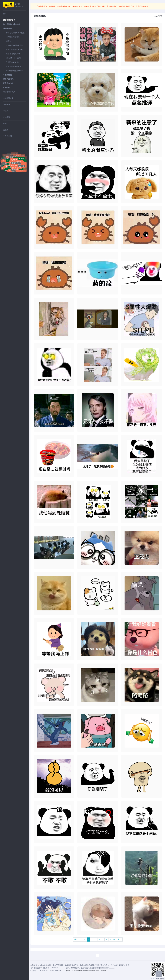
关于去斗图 (7, 136)
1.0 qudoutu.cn (68, 970)
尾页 (119, 939)
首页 (5, 14)
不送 (11, 170)
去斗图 (20, 5)
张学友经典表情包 (13, 37)
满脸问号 (6, 164)
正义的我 (13, 157)
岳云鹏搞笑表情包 (13, 62)
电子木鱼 (7, 105)
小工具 (6, 111)
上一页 (83, 939)
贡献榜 (6, 130)
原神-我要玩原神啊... (14, 54)
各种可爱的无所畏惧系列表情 (16, 71)
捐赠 (5, 123)
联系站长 (96, 970)
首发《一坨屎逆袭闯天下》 (16, 66)
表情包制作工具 (9, 92)
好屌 (5, 161)
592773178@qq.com (75, 6)
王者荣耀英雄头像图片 (14, 45)
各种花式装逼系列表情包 (15, 33)
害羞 (13, 170)
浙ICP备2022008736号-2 (83, 970)
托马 (7, 158)
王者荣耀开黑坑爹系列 (14, 50)
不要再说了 (19, 161)
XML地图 (103, 970)
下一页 (112, 939)
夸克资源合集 (8, 98)
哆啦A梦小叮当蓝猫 (13, 58)
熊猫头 (8, 41)
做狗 (14, 171)
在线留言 (7, 117)
